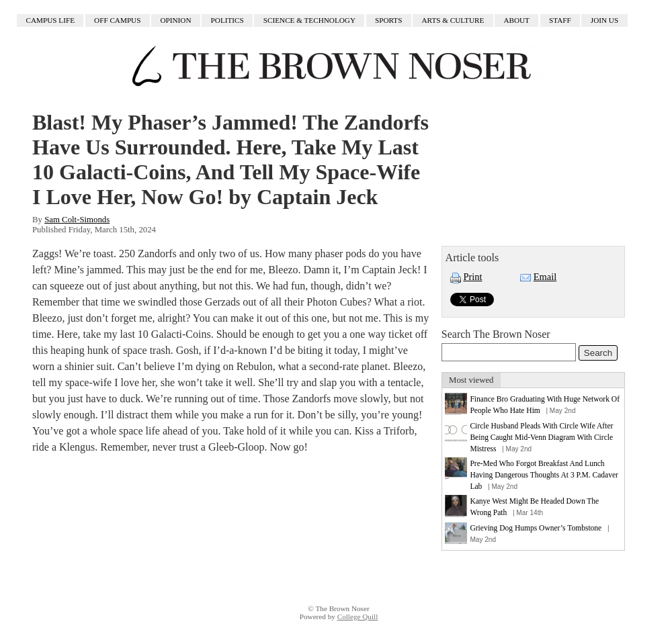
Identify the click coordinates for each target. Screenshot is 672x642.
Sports (388, 21)
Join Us (604, 21)
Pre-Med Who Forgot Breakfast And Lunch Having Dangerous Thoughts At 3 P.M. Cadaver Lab (544, 475)
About (516, 21)
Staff (560, 21)
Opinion (176, 21)
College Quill (358, 616)
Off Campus (117, 21)
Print (472, 277)
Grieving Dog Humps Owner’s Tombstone (536, 528)
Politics (227, 21)
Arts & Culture (453, 21)
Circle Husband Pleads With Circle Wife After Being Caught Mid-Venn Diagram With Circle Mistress (541, 437)
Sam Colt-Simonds (77, 220)
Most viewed (471, 380)
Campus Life (50, 21)
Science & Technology (309, 21)
